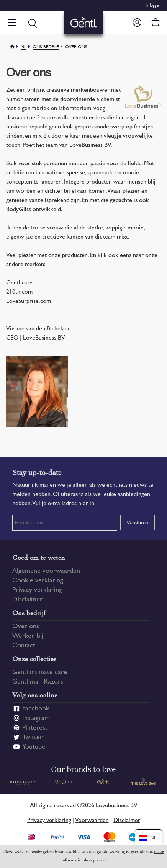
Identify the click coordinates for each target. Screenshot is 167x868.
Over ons (26, 627)
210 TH (63, 783)
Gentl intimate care (40, 673)
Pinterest (35, 728)
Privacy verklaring (37, 590)
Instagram (36, 718)
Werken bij (28, 636)
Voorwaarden (92, 821)
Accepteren (95, 861)
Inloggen (154, 6)
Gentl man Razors (38, 682)
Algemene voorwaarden (46, 571)
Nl (24, 47)
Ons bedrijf (46, 47)
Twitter (32, 738)
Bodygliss (24, 783)
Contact (24, 646)
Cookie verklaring (38, 581)
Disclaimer (27, 600)
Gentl (104, 783)
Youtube (34, 747)
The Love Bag (144, 783)
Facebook (36, 709)
